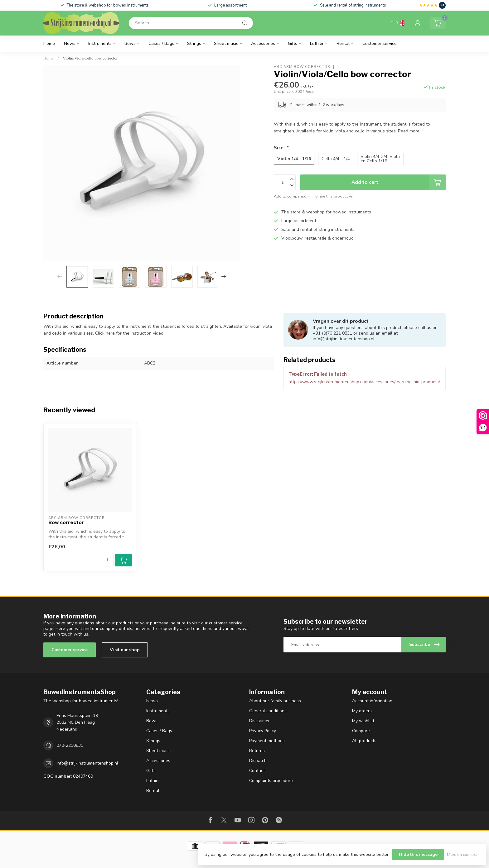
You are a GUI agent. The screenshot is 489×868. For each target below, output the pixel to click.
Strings (194, 43)
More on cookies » (463, 854)
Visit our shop (125, 650)
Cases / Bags (161, 43)
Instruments (100, 43)
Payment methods (267, 741)
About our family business (275, 701)
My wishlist (363, 721)
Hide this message (418, 854)
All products (364, 741)
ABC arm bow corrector (302, 67)
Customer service (380, 43)
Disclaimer (259, 721)
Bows (130, 43)
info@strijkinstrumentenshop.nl (87, 763)
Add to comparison (291, 196)
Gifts (293, 43)
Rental (343, 43)
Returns (257, 751)
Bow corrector (66, 522)
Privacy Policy (263, 731)
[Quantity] (107, 560)
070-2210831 (70, 745)
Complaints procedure (271, 781)
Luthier (317, 43)
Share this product (334, 196)
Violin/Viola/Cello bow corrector (90, 58)
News (70, 43)
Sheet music (226, 43)
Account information (372, 701)
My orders (362, 711)
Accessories (263, 43)
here (110, 333)
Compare (361, 731)
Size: (281, 148)
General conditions (268, 711)
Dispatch (258, 761)
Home (49, 43)
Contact (257, 771)
